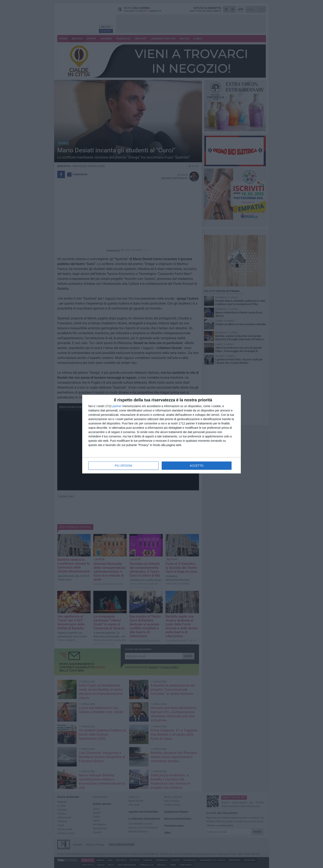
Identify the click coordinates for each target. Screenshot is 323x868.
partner (117, 406)
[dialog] (161, 434)
